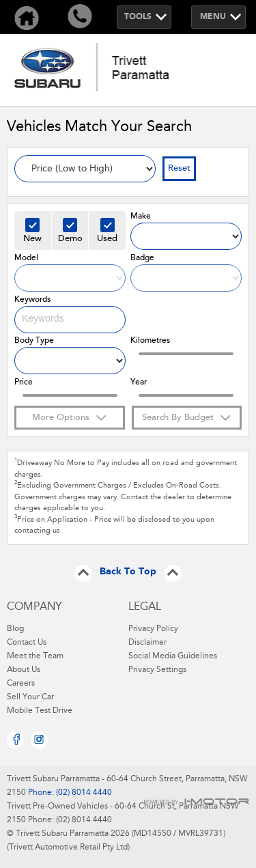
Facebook (15, 740)
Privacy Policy (153, 629)
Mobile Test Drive (40, 711)
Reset (179, 168)
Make (141, 216)
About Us (24, 670)
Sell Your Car (30, 697)
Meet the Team (35, 656)
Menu (213, 17)
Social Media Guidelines (173, 656)
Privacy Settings (157, 670)
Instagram (39, 740)
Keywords (32, 300)
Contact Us (27, 643)
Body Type (34, 341)
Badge (142, 258)
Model (26, 258)
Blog (15, 629)
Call (80, 17)
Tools (138, 17)
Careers (21, 684)
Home (27, 17)
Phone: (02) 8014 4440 (69, 793)
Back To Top (128, 572)
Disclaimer (147, 643)
